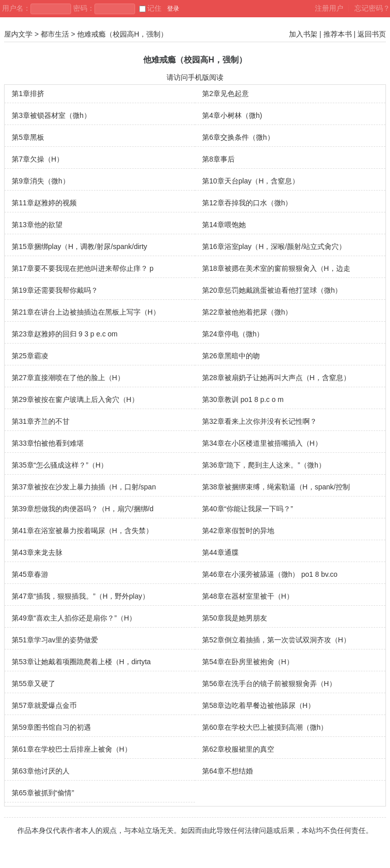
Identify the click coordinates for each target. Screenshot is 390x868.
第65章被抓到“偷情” (43, 793)
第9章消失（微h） (41, 181)
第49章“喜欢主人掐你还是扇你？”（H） (74, 618)
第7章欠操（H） (38, 159)
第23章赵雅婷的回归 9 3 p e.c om (65, 334)
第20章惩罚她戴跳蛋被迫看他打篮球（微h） (272, 290)
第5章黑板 (28, 137)
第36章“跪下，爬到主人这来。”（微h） (264, 465)
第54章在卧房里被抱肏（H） (248, 662)
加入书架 (303, 34)
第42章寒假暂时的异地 (238, 531)
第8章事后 (218, 159)
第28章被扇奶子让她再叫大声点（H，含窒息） (276, 378)
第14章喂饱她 (224, 225)
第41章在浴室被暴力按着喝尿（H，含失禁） (82, 531)
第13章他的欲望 (37, 225)
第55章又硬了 (34, 684)
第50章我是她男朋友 (235, 618)
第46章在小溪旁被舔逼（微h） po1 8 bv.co (270, 574)
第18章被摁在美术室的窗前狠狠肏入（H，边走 (276, 268)
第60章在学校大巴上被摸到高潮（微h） (265, 727)
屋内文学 (18, 34)
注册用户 (329, 8)
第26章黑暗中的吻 (231, 356)
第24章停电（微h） (233, 334)
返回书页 (372, 34)
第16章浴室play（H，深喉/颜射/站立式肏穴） (274, 246)
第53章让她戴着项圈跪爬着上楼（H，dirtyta (81, 662)
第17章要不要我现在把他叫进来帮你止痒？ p (83, 268)
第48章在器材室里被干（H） (248, 596)
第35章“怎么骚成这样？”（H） (60, 465)
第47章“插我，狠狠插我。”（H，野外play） (80, 596)
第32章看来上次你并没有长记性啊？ (259, 421)
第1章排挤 (28, 94)
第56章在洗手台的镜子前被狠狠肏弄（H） (269, 684)
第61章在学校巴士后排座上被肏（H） (72, 749)
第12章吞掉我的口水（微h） (247, 203)
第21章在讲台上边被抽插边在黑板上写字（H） (86, 312)
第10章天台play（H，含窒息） (251, 181)
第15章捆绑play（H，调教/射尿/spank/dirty (79, 246)
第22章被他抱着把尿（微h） (247, 312)
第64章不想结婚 (227, 771)
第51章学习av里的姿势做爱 (55, 640)
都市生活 (55, 34)
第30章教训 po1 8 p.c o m (243, 399)
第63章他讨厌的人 (41, 771)
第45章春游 (30, 574)
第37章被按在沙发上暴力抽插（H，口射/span (84, 487)
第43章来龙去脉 (37, 552)
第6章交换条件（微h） (238, 137)
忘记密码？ (372, 8)
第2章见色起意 (225, 94)
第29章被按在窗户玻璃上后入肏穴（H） (75, 399)
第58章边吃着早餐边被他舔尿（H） (258, 705)
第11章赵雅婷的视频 (44, 203)
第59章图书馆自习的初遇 (51, 727)
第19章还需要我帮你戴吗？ (55, 290)
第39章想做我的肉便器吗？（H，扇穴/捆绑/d (83, 509)
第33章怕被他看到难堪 (48, 443)
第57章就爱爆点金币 (44, 705)
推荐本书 (338, 34)
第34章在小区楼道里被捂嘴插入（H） (262, 443)
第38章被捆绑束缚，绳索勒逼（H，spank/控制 (276, 487)
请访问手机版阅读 (195, 77)
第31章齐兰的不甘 (41, 421)
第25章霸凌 (30, 356)
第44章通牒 (220, 552)
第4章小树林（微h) (232, 115)
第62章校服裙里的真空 (238, 749)
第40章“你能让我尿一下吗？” (248, 509)
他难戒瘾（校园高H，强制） (122, 34)
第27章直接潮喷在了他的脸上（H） (68, 378)
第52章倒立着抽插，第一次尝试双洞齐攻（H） (276, 640)
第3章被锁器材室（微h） (51, 115)
